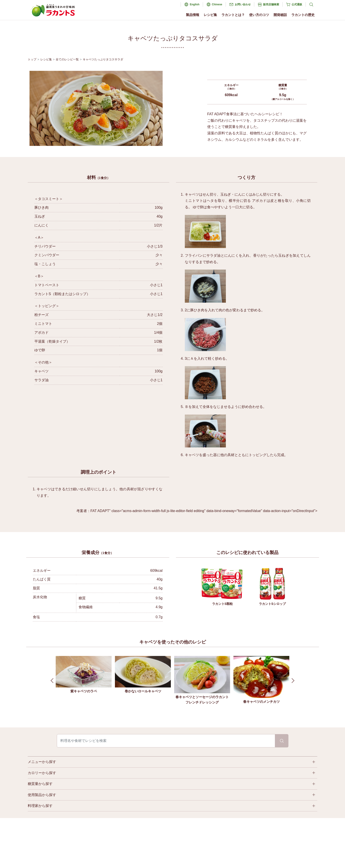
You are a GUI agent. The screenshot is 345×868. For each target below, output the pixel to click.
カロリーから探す (42, 773)
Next (292, 681)
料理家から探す (40, 806)
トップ (32, 59)
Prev (53, 681)
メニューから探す (42, 762)
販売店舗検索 (271, 4)
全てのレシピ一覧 (67, 59)
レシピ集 (210, 15)
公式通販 (297, 4)
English (194, 4)
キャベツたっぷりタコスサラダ (103, 59)
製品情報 (193, 15)
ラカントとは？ (233, 15)
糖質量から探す (40, 784)
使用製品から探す (42, 795)
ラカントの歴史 (303, 15)
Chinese (217, 4)
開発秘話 (280, 15)
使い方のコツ (259, 15)
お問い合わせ (243, 4)
